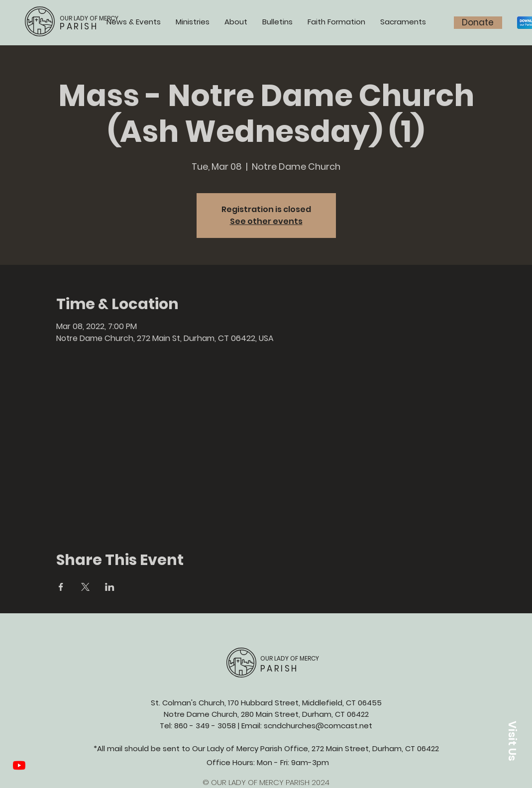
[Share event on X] (85, 587)
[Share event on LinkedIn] (110, 587)
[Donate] (478, 23)
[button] (512, 741)
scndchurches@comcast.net (318, 726)
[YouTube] (19, 765)
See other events (266, 221)
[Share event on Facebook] (61, 587)
